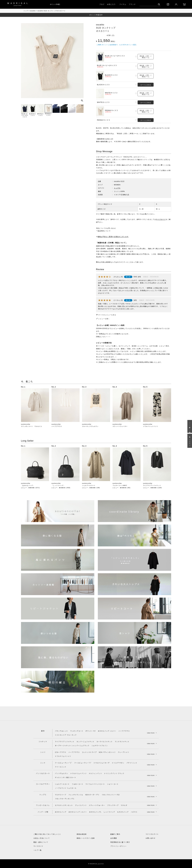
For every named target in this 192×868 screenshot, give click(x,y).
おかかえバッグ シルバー (107, 731)
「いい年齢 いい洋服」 (190, 426)
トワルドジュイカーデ (102, 763)
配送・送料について (41, 842)
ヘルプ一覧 (38, 850)
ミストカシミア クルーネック (66, 735)
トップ (26, 11)
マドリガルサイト (152, 834)
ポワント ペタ (91, 731)
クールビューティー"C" (63, 763)
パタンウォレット (61, 731)
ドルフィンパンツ (95, 773)
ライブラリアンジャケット (152, 485)
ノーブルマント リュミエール (66, 788)
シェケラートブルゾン (100, 745)
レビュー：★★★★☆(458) (61, 488)
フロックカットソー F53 (111, 795)
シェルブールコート (89, 485)
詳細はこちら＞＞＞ (103, 337)
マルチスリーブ (61, 795)
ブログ (102, 4)
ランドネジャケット (122, 741)
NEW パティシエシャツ (107, 752)
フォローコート (77, 784)
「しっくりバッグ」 (58, 485)
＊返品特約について (103, 231)
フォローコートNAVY (120, 485)
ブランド (132, 4)
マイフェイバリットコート (95, 784)
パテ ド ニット (132, 763)
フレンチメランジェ (76, 795)
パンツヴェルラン (61, 773)
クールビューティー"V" (83, 763)
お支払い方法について (42, 838)
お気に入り (111, 4)
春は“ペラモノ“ (190, 441)
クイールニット (61, 767)
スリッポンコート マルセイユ (31, 426)
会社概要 (114, 838)
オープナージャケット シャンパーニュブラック (72, 745)
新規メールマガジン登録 (86, 838)
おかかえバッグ (61, 812)
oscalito (33, 11)
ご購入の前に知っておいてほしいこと (47, 834)
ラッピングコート (77, 731)
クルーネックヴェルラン (90, 426)
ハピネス (134, 812)
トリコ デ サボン (118, 763)
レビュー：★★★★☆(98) (91, 488)
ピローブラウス (61, 752)
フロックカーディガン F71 (64, 799)
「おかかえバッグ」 (28, 485)
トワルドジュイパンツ (151, 426)
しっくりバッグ (109, 812)
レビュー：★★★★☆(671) (30, 488)
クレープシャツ (123, 752)
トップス (117, 188)
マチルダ (124, 805)
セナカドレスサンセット (64, 805)
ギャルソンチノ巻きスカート (65, 777)
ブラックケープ (113, 805)
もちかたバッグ (123, 812)
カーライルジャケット (105, 741)
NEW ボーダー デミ (92, 795)
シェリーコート (113, 784)
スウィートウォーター (120, 426)
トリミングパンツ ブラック (114, 773)
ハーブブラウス (57, 426)
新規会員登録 (82, 834)
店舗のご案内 (115, 834)
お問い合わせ (150, 838)
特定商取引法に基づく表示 (120, 842)
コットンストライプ (89, 752)
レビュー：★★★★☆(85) (122, 488)
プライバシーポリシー (118, 846)
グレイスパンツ (81, 805)
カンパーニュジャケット (85, 741)
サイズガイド (161, 219)
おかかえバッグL (95, 812)
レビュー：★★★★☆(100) (152, 488)
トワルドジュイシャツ (63, 756)
